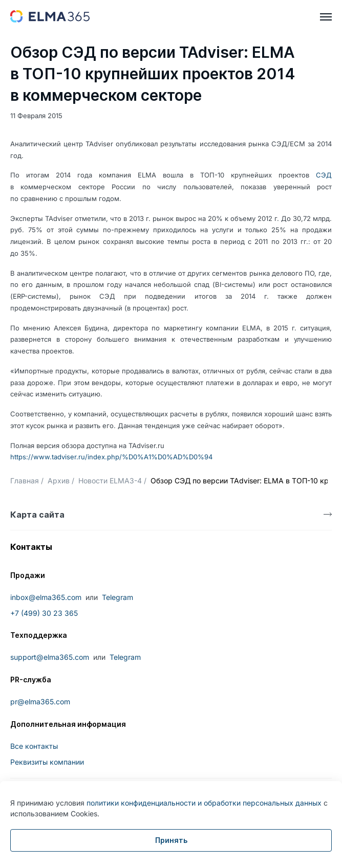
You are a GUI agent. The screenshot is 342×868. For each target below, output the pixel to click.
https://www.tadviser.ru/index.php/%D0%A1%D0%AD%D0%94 (111, 457)
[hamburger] (326, 17)
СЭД (324, 175)
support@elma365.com (50, 657)
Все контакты (34, 746)
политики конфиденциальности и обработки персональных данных (204, 803)
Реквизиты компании (47, 762)
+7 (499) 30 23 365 (44, 613)
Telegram (117, 597)
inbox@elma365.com (46, 597)
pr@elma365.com (40, 702)
